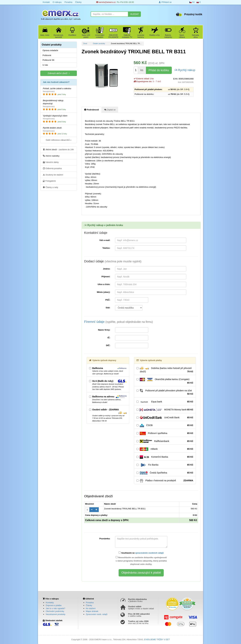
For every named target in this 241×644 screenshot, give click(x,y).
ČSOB (165, 425)
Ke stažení (91, 608)
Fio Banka (165, 465)
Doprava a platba (54, 605)
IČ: (109, 338)
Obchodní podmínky (55, 611)
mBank (165, 449)
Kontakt (46, 2)
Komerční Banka (165, 457)
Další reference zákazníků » (59, 140)
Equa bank (165, 402)
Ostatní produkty (99, 44)
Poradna (68, 2)
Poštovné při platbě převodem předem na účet (165, 392)
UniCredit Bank (165, 418)
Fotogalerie (49, 181)
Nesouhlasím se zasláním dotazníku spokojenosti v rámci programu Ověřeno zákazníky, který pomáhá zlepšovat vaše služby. (141, 561)
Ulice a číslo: (104, 284)
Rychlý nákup (185, 70)
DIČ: (108, 345)
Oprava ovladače (50, 50)
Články (78, 2)
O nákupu (57, 2)
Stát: (108, 308)
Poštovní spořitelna (165, 433)
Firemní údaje (119, 322)
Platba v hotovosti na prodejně (165, 481)
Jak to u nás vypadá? (55, 608)
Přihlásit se (165, 2)
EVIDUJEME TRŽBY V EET (157, 639)
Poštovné (47, 55)
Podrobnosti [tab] (92, 110)
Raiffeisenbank (165, 441)
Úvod (85, 44)
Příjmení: (106, 277)
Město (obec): (104, 292)
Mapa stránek (92, 611)
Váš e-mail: (105, 240)
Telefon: (106, 248)
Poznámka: (105, 539)
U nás (45, 65)
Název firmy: (104, 330)
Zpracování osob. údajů (97, 614)
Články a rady (50, 187)
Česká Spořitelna (165, 473)
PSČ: (108, 300)
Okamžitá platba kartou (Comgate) (165, 381)
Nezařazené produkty (56, 614)
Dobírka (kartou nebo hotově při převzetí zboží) (165, 370)
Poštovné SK (49, 60)
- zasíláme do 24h (58, 149)
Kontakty (50, 603)
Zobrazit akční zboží (59, 73)
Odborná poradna (52, 168)
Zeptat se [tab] (110, 110)
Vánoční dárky (51, 162)
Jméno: (107, 269)
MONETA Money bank (165, 410)
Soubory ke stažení (53, 175)
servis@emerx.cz (106, 2)
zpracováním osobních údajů (149, 553)
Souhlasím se (141, 553)
